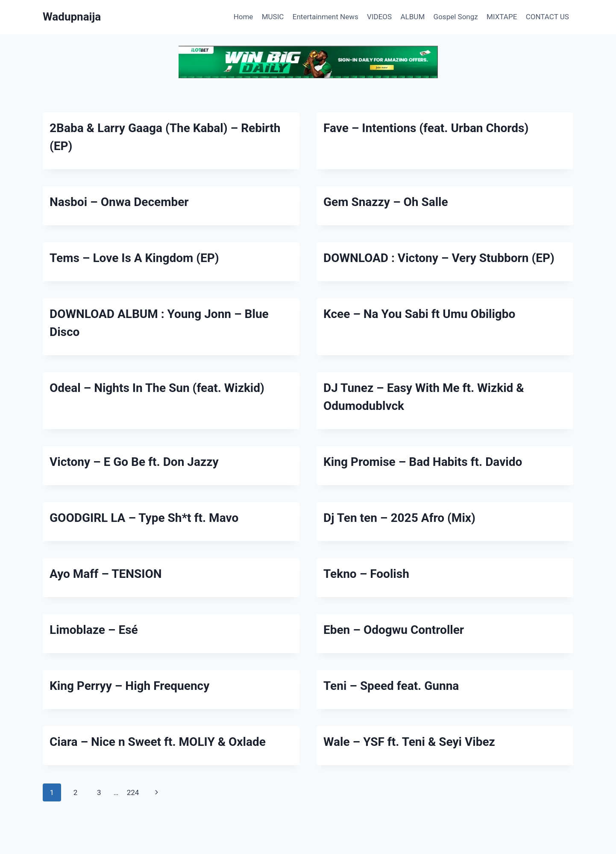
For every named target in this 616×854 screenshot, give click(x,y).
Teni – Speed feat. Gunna (391, 686)
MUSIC (273, 17)
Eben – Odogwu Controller (394, 630)
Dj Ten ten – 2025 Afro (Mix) (399, 518)
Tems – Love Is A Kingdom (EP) (134, 258)
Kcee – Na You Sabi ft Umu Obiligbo (419, 314)
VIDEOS (379, 17)
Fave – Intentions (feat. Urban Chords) (426, 128)
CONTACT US (547, 17)
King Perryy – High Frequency (129, 686)
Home (243, 17)
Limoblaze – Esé (94, 630)
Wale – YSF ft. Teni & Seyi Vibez (409, 742)
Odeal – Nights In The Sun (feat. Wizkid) (157, 388)
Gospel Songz (456, 17)
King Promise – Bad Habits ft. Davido (423, 462)
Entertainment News (326, 17)
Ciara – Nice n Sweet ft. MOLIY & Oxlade (158, 742)
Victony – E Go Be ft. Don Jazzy (134, 462)
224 (133, 792)
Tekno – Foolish (366, 574)
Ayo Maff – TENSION (106, 574)
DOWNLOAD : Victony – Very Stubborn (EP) (439, 258)
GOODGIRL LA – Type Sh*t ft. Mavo (144, 518)
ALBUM (413, 17)
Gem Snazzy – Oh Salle (386, 202)
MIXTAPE (502, 17)
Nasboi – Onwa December (119, 202)
